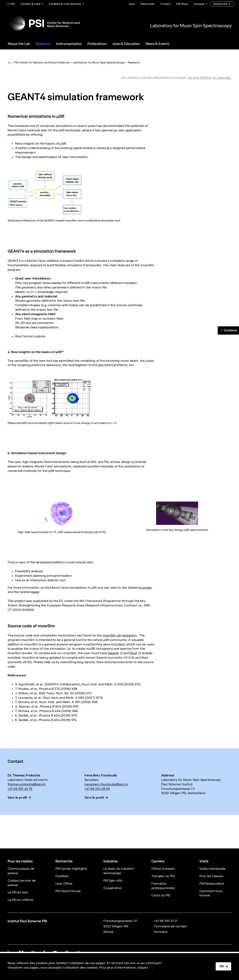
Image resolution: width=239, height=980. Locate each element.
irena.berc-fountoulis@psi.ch (106, 784)
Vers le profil (17, 798)
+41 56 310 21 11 (166, 921)
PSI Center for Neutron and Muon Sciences (42, 62)
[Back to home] (44, 23)
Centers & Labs (30, 4)
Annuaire (161, 932)
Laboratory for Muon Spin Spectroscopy (191, 26)
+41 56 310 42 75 (20, 789)
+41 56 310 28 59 (97, 789)
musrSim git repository (120, 635)
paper (35, 592)
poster (147, 588)
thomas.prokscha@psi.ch (27, 784)
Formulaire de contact (170, 926)
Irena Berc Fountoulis (101, 775)
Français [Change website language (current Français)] (199, 4)
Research (134, 62)
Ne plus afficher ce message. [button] (210, 78)
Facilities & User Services (65, 4)
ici (150, 967)
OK (222, 966)
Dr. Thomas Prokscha (24, 775)
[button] (228, 330)
